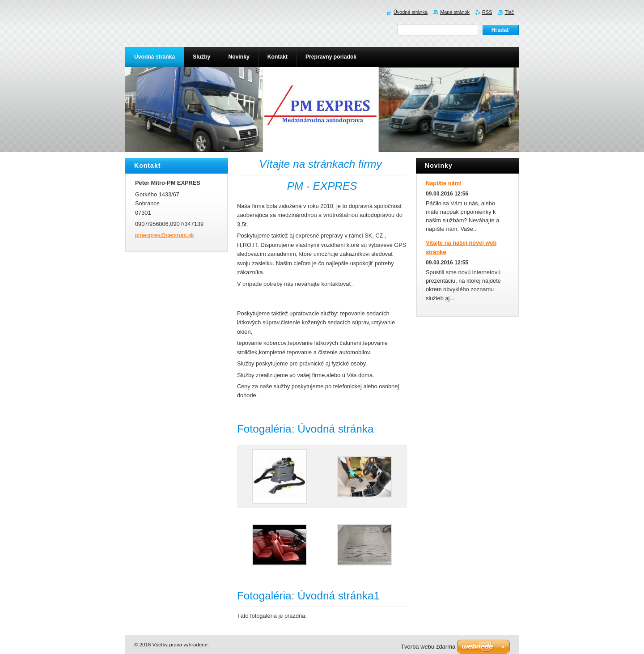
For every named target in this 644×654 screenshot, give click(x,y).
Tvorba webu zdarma (428, 647)
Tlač (509, 12)
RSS (487, 12)
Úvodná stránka (411, 12)
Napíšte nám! (444, 183)
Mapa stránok (455, 12)
